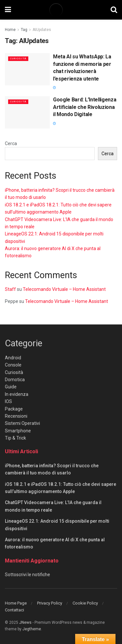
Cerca (11, 143)
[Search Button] (114, 10)
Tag (24, 30)
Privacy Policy (50, 603)
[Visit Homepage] (61, 10)
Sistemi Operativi (22, 423)
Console (13, 365)
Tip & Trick (15, 438)
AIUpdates (42, 30)
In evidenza (17, 394)
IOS (8, 401)
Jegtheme (32, 629)
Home (10, 30)
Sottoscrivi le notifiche (27, 575)
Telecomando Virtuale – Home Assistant (64, 289)
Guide (11, 387)
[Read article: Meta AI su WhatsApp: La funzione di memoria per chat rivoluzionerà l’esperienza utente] (27, 69)
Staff (10, 289)
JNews (25, 622)
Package (14, 409)
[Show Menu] (8, 10)
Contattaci (14, 610)
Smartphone (18, 431)
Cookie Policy (85, 603)
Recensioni (16, 416)
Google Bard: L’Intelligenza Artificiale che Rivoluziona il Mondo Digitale (85, 107)
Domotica (15, 380)
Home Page (16, 603)
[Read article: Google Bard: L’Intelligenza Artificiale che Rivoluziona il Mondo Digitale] (27, 112)
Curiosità (18, 59)
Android (13, 358)
